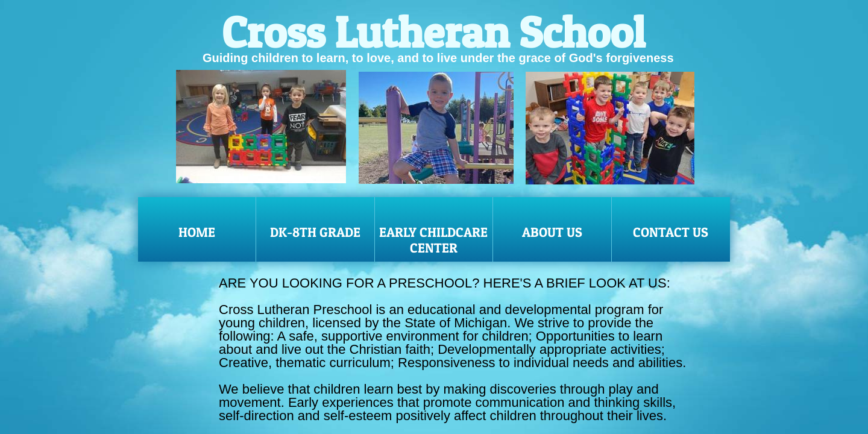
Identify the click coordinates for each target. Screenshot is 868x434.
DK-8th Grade (315, 232)
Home (197, 232)
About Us (552, 232)
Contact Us (671, 232)
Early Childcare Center (433, 240)
